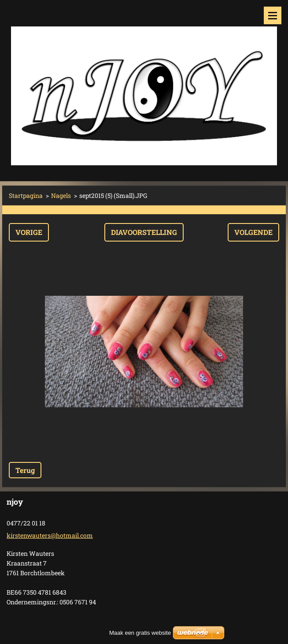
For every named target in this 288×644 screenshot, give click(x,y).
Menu (273, 15)
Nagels (61, 195)
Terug (25, 470)
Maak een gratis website (140, 633)
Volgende (253, 232)
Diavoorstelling (144, 232)
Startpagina (26, 195)
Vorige (29, 232)
